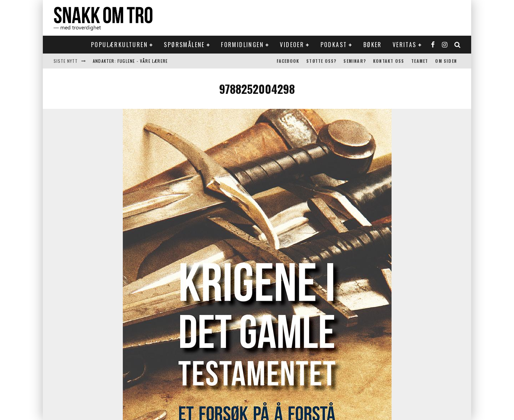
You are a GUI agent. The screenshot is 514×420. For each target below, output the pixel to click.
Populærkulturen (119, 45)
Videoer (292, 45)
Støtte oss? (321, 61)
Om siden (446, 61)
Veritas (405, 45)
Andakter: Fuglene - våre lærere (130, 61)
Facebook (288, 61)
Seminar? (355, 61)
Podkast (334, 45)
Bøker (373, 45)
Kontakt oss (389, 61)
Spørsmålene (184, 45)
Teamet (420, 61)
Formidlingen (242, 45)
